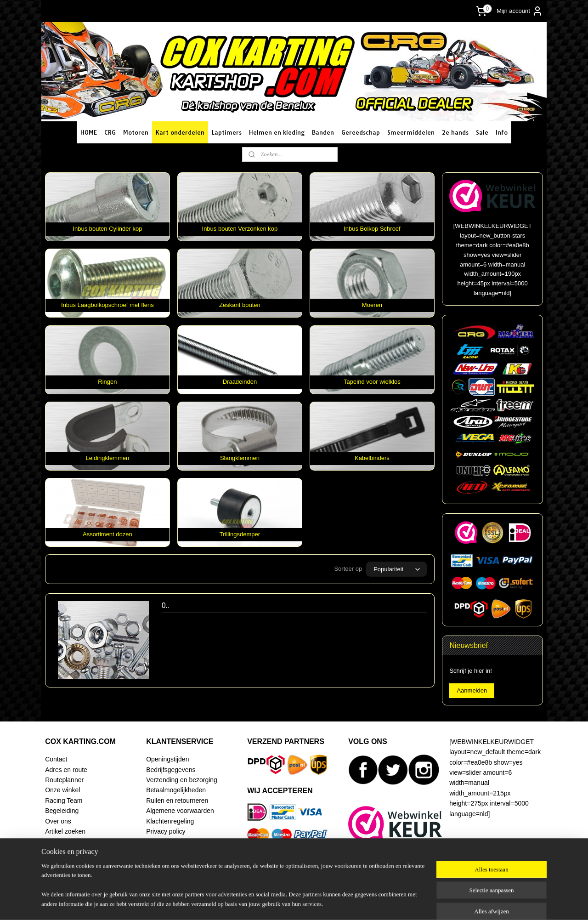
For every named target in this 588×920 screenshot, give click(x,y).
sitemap (274, 903)
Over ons (58, 821)
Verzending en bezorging (182, 780)
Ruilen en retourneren (177, 801)
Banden (323, 132)
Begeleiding (62, 811)
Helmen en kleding (277, 132)
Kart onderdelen (180, 132)
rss (290, 903)
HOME (89, 132)
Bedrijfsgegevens (171, 770)
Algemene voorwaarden (180, 811)
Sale (482, 132)
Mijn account (520, 11)
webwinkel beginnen (320, 903)
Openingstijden (167, 759)
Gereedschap (361, 132)
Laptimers (227, 132)
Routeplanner (64, 780)
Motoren (136, 132)
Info (502, 132)
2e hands (455, 132)
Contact (56, 759)
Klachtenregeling (170, 821)
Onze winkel (62, 790)
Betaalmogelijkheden (176, 790)
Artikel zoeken (65, 831)
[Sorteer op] (396, 569)
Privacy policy (166, 831)
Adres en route (66, 770)
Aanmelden (472, 690)
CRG (110, 132)
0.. (166, 605)
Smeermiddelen (411, 132)
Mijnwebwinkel (391, 903)
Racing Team (64, 801)
